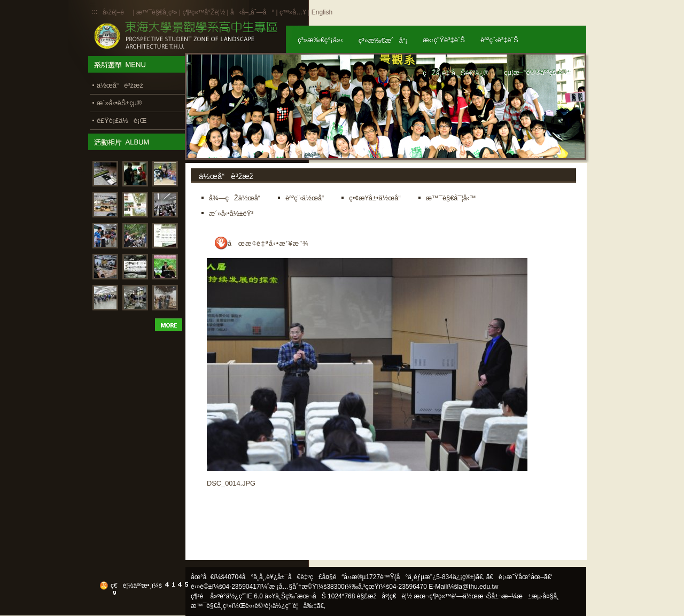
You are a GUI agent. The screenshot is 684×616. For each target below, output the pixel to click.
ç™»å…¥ (293, 12)
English (322, 12)
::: (95, 12)
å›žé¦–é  (117, 12)
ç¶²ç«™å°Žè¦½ (204, 12)
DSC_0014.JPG (231, 483)
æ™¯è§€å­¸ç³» (158, 12)
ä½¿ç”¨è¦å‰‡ (295, 606)
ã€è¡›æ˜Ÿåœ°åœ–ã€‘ (519, 577)
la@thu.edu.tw (478, 587)
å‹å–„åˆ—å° (252, 12)
